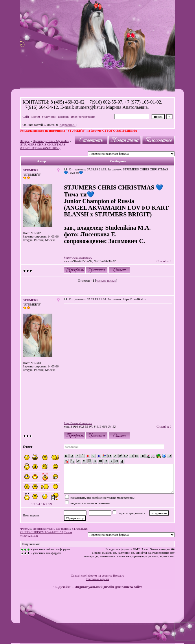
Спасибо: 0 (164, 261)
